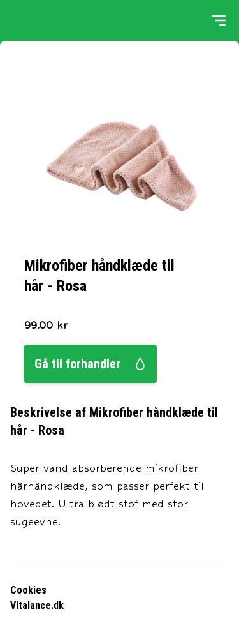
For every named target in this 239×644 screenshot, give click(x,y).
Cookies (28, 590)
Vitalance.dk (37, 605)
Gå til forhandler (91, 364)
